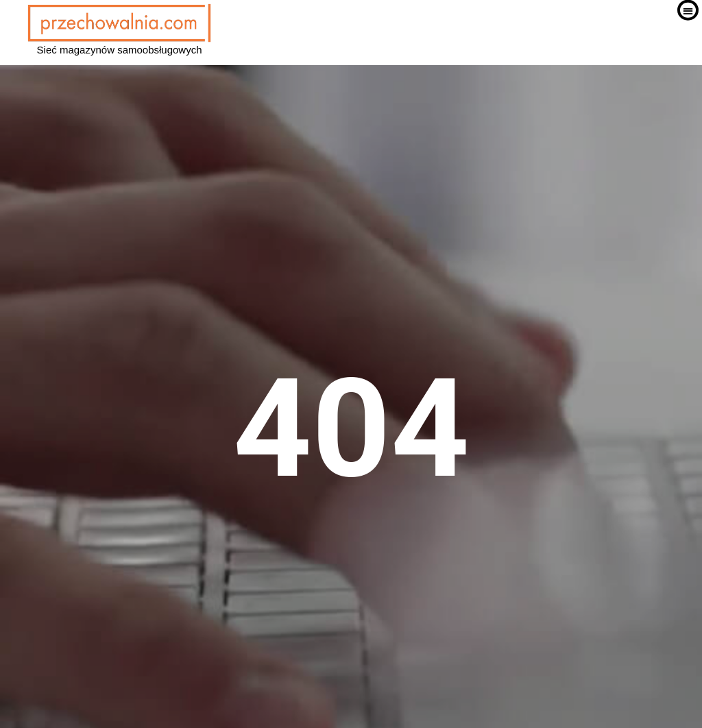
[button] (688, 28)
